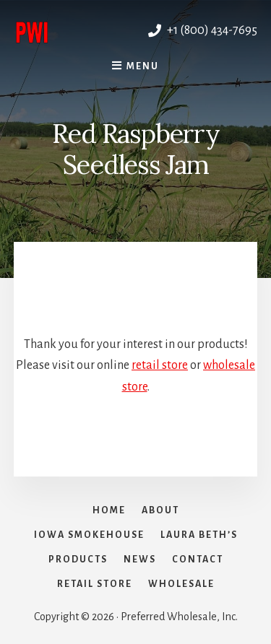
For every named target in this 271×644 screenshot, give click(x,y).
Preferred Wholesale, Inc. (75, 30)
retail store (160, 365)
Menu (143, 66)
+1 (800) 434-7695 (203, 30)
